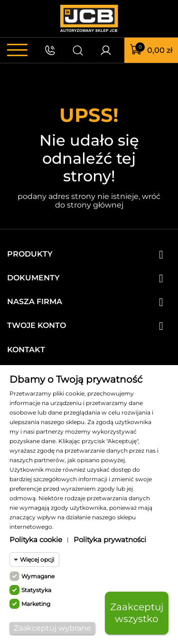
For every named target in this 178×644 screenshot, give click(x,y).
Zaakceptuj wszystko (137, 613)
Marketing (36, 604)
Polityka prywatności (110, 540)
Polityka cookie (36, 540)
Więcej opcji (37, 560)
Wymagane (38, 576)
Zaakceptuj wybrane (52, 628)
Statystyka (36, 590)
